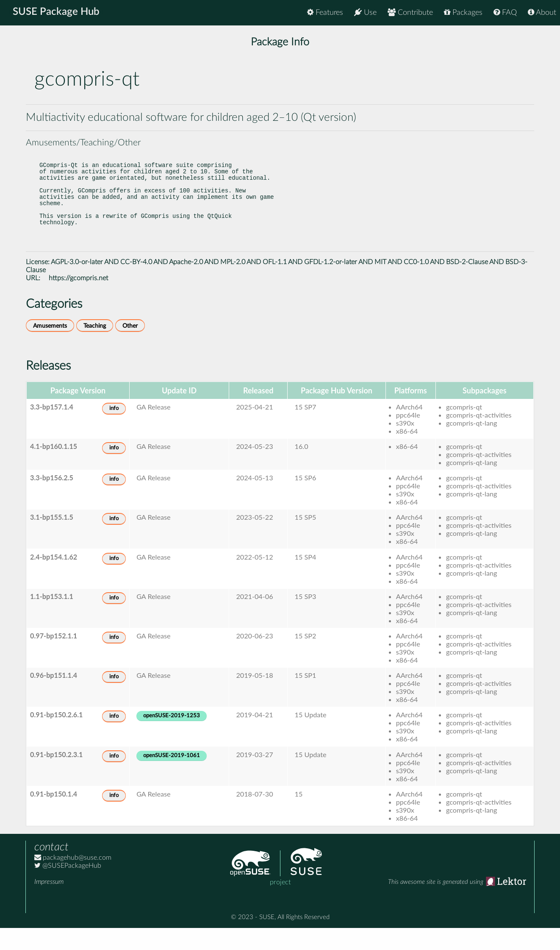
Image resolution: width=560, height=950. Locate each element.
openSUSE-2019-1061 (172, 778)
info (114, 430)
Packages (463, 13)
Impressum (49, 904)
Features (325, 13)
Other (130, 348)
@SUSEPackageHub (68, 888)
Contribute (410, 13)
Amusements (50, 348)
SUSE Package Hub (57, 13)
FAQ (505, 13)
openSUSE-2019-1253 (172, 738)
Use (365, 13)
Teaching (95, 348)
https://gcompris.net (78, 300)
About (542, 13)
